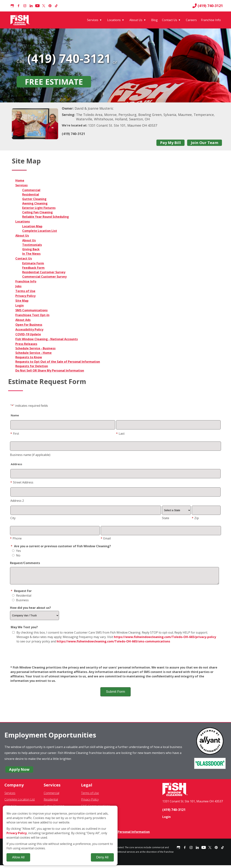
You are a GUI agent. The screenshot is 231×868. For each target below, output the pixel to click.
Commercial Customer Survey (44, 277)
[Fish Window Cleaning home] (21, 20)
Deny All (102, 857)
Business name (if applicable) (30, 455)
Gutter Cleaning (34, 199)
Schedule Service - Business (35, 348)
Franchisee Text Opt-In (32, 315)
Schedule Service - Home (34, 353)
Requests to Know (29, 357)
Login (20, 305)
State (166, 518)
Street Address (22, 482)
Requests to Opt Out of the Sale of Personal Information (58, 362)
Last (120, 434)
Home (20, 180)
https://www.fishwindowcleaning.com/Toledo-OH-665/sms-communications (113, 644)
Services (93, 20)
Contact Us (170, 20)
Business (20, 603)
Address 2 (17, 501)
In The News (31, 254)
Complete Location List (40, 231)
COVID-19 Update (28, 334)
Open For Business (29, 325)
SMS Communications (31, 310)
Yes (16, 551)
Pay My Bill (170, 143)
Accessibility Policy (29, 329)
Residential (31, 194)
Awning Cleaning (35, 203)
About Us (136, 20)
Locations (114, 20)
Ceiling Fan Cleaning (37, 212)
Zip (195, 518)
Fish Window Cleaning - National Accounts (47, 339)
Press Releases (26, 344)
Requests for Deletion (32, 366)
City (13, 518)
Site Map (22, 301)
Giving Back (31, 249)
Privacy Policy (25, 296)
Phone (16, 538)
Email (106, 538)
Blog (154, 20)
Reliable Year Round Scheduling (46, 217)
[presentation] (115, 657)
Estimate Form (33, 263)
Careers (191, 20)
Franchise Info (211, 20)
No (16, 555)
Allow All (18, 857)
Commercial (31, 190)
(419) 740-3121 (208, 6)
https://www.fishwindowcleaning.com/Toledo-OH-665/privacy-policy (165, 640)
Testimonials (32, 245)
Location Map (32, 226)
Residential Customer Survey (44, 272)
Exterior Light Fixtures (39, 208)
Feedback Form (33, 268)
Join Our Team (205, 143)
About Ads (23, 320)
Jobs (18, 286)
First (15, 434)
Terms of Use (25, 291)
